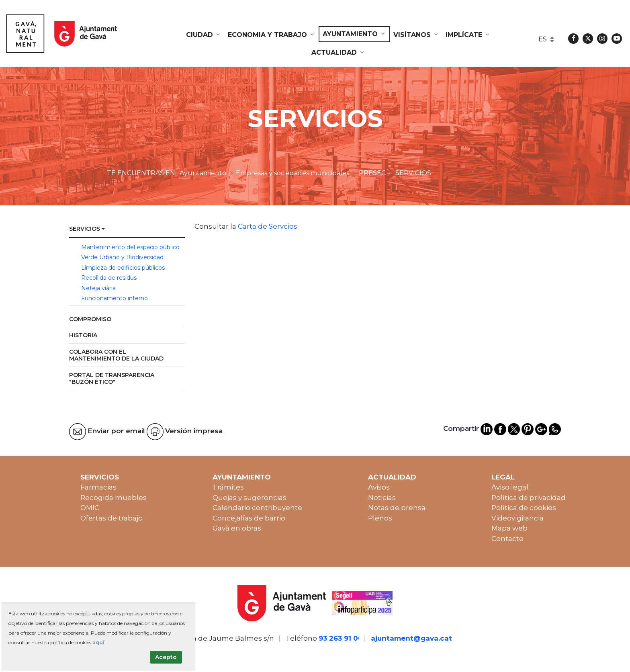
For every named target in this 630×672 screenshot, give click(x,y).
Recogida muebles (114, 498)
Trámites (228, 487)
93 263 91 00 (341, 638)
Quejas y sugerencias (250, 498)
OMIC (90, 508)
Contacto (507, 539)
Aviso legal (510, 487)
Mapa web (509, 528)
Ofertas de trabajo (111, 518)
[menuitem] (204, 35)
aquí (98, 642)
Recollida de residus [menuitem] (109, 278)
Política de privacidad (529, 498)
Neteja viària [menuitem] (98, 288)
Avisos (379, 487)
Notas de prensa (397, 508)
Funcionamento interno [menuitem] (115, 298)
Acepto (166, 657)
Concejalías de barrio (249, 518)
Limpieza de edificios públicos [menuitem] (123, 268)
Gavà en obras (237, 528)
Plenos (380, 518)
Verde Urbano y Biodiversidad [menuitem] (122, 257)
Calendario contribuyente (257, 508)
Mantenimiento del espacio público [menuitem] (130, 247)
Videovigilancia (517, 518)
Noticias (382, 498)
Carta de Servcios (268, 226)
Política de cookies (524, 508)
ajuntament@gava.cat (411, 638)
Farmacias (98, 487)
